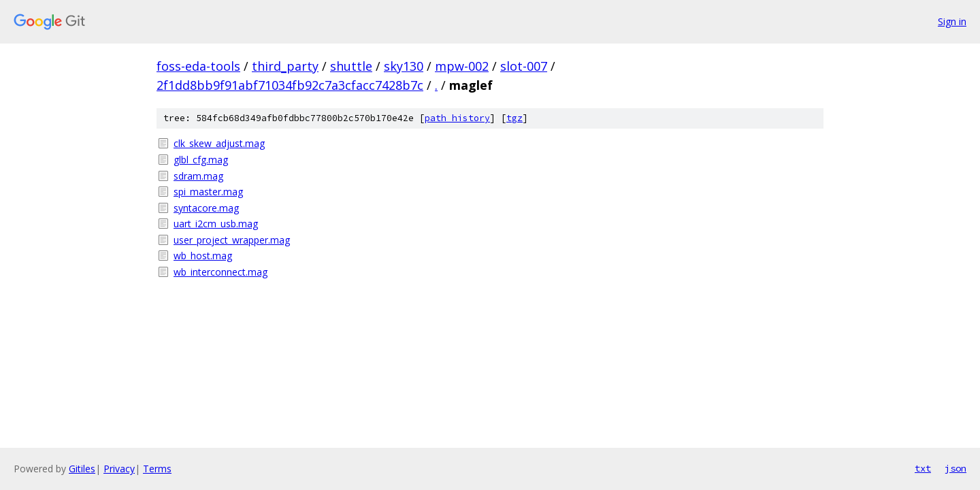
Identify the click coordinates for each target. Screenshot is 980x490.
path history (457, 118)
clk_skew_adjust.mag (219, 143)
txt (923, 468)
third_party (285, 66)
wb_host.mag (203, 256)
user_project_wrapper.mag (232, 240)
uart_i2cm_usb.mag (216, 224)
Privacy (119, 469)
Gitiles (82, 469)
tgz (514, 118)
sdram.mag (198, 176)
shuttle (351, 66)
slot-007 (524, 66)
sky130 (404, 66)
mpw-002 (462, 66)
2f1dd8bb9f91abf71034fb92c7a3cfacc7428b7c (290, 85)
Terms (157, 469)
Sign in (952, 21)
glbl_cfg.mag (201, 160)
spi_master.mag (208, 192)
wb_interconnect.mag (220, 272)
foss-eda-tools (198, 66)
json (955, 468)
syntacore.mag (206, 208)
